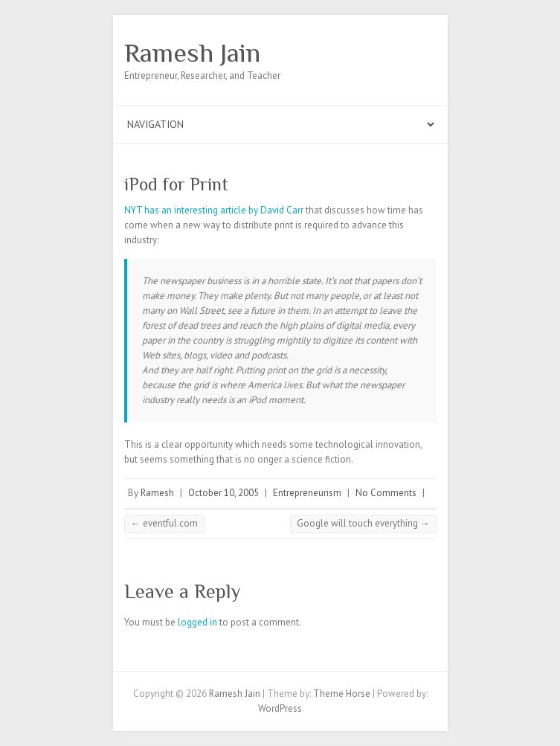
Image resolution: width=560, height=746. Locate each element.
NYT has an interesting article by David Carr (214, 210)
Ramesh (157, 493)
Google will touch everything (363, 523)
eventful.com (164, 523)
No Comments (386, 493)
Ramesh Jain (192, 53)
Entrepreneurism (307, 493)
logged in (197, 622)
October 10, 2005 (223, 493)
